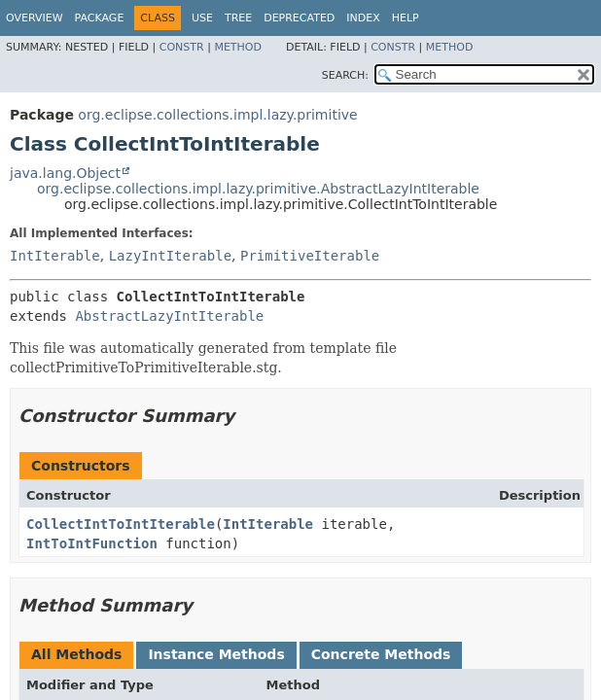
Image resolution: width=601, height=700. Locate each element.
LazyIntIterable (170, 256)
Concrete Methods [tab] (381, 654)
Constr (182, 47)
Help (406, 18)
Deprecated (299, 18)
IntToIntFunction (92, 543)
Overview (35, 18)
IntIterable (55, 256)
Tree (238, 18)
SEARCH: (345, 75)
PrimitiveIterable (310, 256)
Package (100, 18)
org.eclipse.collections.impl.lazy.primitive (217, 115)
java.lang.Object (65, 173)
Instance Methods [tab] (216, 654)
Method (238, 47)
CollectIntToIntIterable (121, 524)
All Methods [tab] (76, 654)
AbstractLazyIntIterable (169, 316)
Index (363, 18)
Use (202, 18)
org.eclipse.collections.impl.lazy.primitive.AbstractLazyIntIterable (258, 189)
